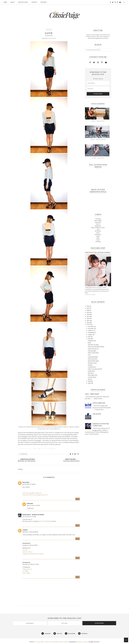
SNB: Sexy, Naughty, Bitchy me (32, 493)
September (91, 333)
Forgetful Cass (92, 341)
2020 (88, 310)
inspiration (98, 235)
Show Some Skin (93, 359)
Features (44, 2)
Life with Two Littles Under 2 (98, 252)
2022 (88, 306)
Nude (89, 343)
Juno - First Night (92, 394)
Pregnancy (98, 226)
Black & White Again (93, 361)
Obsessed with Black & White (96, 347)
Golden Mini (91, 371)
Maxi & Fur (91, 373)
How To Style (98, 221)
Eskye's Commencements (95, 369)
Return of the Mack (93, 353)
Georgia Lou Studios (82, 642)
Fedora (90, 379)
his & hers (98, 231)
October (91, 331)
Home (5, 2)
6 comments (23, 454)
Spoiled (90, 365)
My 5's (98, 224)
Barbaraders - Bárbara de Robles (33, 515)
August (90, 335)
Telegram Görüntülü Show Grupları (33, 554)
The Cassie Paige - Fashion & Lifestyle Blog (46, 642)
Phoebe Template (64, 642)
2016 (88, 318)
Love (89, 355)
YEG (98, 229)
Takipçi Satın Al (27, 569)
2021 (88, 308)
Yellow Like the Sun (93, 349)
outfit (49, 29)
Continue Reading (90, 295)
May (89, 381)
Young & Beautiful (93, 357)
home (98, 233)
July (89, 337)
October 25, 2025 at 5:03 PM (30, 545)
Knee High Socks (93, 375)
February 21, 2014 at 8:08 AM (30, 532)
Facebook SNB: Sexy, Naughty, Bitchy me (35, 495)
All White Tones (92, 363)
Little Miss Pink (99, 403)
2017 (88, 316)
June (90, 339)
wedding (98, 242)
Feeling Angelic (92, 351)
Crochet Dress (92, 367)
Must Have (98, 222)
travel (98, 240)
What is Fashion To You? (98, 228)
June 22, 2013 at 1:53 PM (33, 505)
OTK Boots (97, 414)
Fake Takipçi (26, 573)
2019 (88, 312)
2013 (88, 324)
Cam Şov (25, 550)
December (91, 327)
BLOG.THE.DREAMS (45, 521)
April (90, 383)
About (13, 2)
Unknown (30, 503)
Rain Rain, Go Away (93, 345)
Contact (34, 2)
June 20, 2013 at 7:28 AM (29, 484)
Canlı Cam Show (27, 552)
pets (98, 238)
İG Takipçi (25, 571)
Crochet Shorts (92, 377)
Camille (25, 530)
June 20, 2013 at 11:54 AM (29, 517)
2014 (88, 322)
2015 (88, 320)
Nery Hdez (26, 482)
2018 (88, 314)
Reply (78, 499)
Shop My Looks (23, 2)
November (91, 329)
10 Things (98, 219)
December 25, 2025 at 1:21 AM (31, 564)
